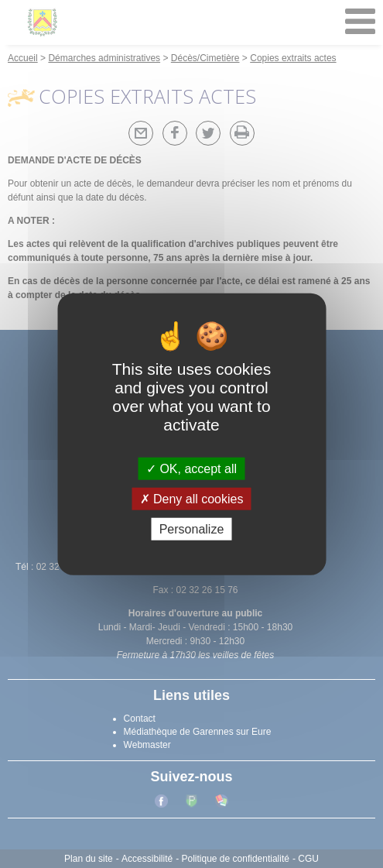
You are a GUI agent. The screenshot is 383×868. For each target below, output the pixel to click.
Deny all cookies (192, 498)
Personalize (192, 529)
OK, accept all (191, 468)
